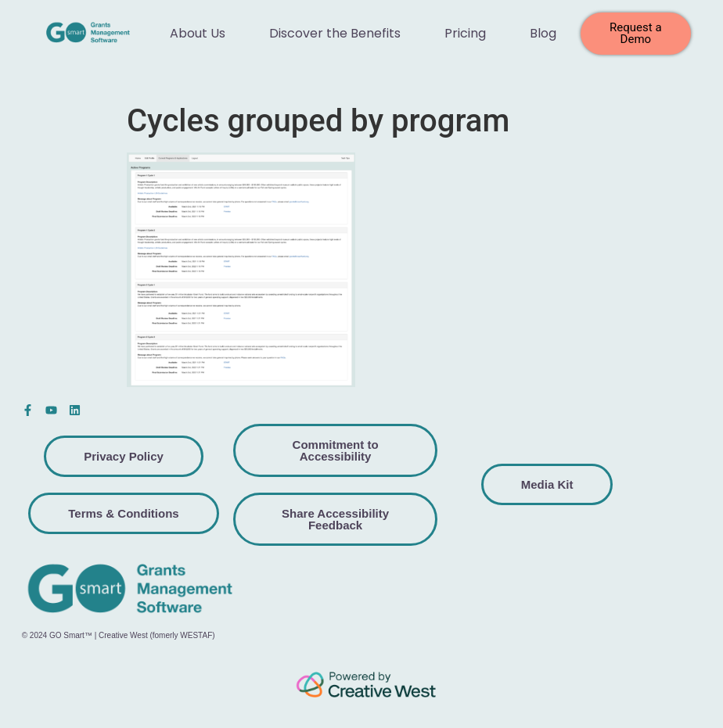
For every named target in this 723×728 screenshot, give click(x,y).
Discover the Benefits (335, 33)
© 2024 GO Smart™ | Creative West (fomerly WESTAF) (119, 635)
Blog (543, 33)
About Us (198, 33)
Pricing (465, 33)
